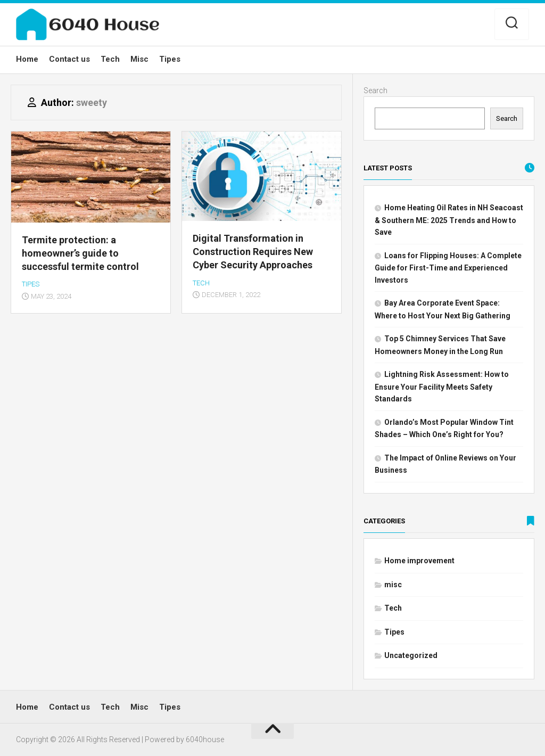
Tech (110, 59)
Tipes (170, 59)
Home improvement (419, 561)
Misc (139, 59)
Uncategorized (411, 655)
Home (27, 59)
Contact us (69, 59)
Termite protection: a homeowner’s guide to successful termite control (80, 253)
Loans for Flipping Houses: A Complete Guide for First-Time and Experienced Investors (448, 268)
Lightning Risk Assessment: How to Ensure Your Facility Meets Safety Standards (442, 387)
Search (375, 91)
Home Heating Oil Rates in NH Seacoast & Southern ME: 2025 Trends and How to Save (449, 220)
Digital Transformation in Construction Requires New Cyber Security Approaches (253, 252)
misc (393, 585)
